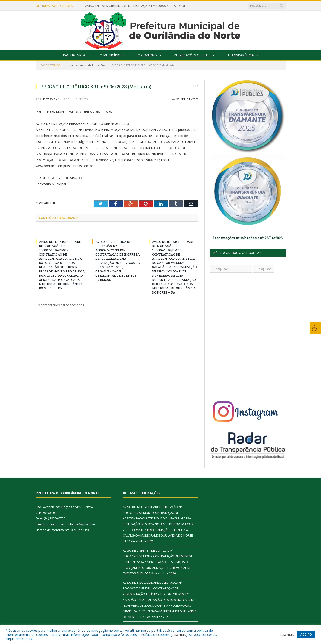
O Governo (147, 55)
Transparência (241, 55)
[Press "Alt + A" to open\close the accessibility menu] (315, 328)
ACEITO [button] (306, 634)
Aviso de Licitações (185, 99)
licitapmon (49, 99)
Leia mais (179, 634)
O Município (110, 55)
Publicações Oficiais (192, 55)
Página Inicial (75, 55)
